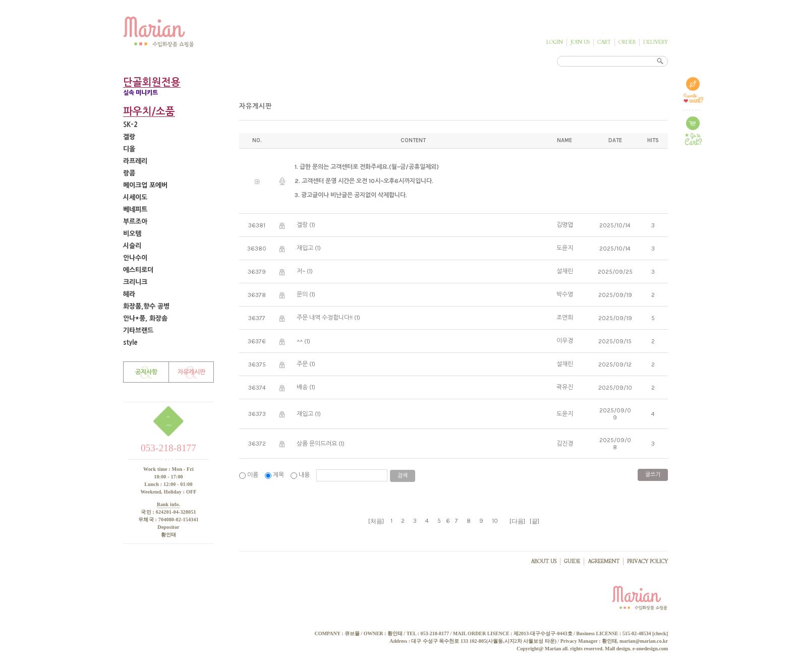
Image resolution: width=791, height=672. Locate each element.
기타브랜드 (138, 330)
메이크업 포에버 (145, 185)
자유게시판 (191, 372)
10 (495, 521)
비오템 (132, 234)
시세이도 (135, 197)
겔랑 (129, 137)
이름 (249, 475)
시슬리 (132, 246)
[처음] (376, 521)
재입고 (305, 248)
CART (604, 42)
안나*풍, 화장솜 (145, 318)
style (130, 343)
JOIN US (580, 42)
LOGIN (555, 42)
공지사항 (146, 372)
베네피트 (135, 209)
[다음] (517, 521)
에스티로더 (138, 270)
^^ (300, 341)
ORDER (627, 42)
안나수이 (135, 258)
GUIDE (572, 562)
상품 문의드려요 (317, 444)
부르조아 (135, 222)
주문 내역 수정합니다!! (325, 318)
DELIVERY (656, 42)
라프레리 (135, 161)
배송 (302, 387)
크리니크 (135, 282)
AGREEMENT (604, 562)
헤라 (129, 294)
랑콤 (129, 173)
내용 (301, 475)
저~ (301, 271)
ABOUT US (544, 562)
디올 (129, 149)
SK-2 (130, 125)
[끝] (534, 521)
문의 (302, 294)
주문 (302, 364)
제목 (275, 475)
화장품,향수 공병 (146, 306)
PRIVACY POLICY (647, 562)
